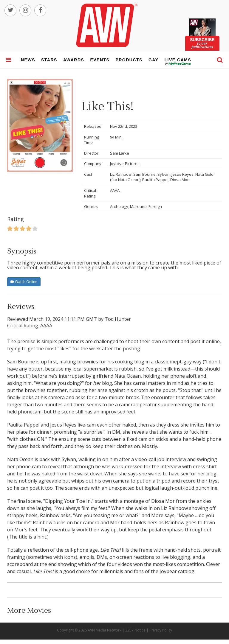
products (129, 60)
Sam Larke (120, 153)
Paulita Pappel (155, 180)
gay (154, 60)
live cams (178, 64)
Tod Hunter (118, 319)
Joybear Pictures (125, 164)
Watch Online (24, 282)
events (100, 60)
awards (74, 60)
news (28, 60)
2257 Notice (135, 630)
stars (49, 60)
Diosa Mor (180, 180)
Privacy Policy (161, 630)
